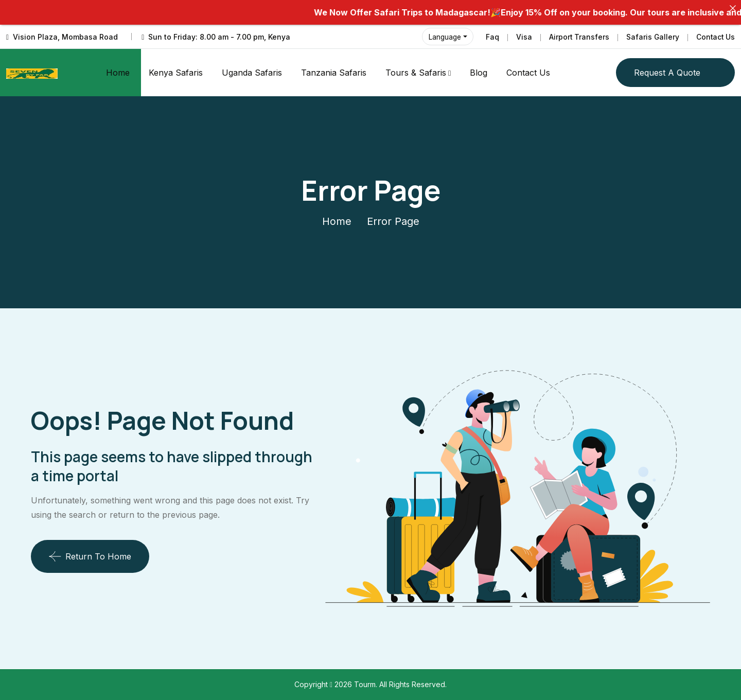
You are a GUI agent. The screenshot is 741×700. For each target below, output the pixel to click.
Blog (479, 73)
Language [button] (444, 37)
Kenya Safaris (176, 73)
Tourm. (367, 684)
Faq (490, 37)
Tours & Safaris (416, 73)
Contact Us (715, 37)
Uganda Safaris (252, 73)
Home (118, 73)
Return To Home (90, 556)
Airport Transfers (577, 37)
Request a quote (667, 73)
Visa (522, 37)
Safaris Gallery (651, 37)
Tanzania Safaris (334, 73)
